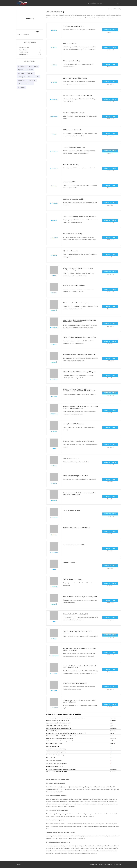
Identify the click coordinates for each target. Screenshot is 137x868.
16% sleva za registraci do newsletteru (74, 286)
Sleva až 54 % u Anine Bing (71, 164)
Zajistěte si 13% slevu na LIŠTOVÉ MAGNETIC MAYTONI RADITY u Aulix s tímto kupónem (80, 407)
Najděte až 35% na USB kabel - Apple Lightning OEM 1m (80, 337)
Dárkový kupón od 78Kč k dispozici (73, 424)
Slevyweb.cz (111, 9)
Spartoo (21, 70)
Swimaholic (29, 84)
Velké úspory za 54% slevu (71, 182)
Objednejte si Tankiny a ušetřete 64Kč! (74, 545)
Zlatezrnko (21, 73)
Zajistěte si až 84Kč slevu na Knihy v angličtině (76, 528)
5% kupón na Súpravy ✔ (70, 562)
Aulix (37, 77)
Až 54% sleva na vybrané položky (73, 130)
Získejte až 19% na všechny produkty (74, 199)
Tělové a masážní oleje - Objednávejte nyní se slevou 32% (79, 355)
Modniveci (30, 73)
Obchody (18, 864)
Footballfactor (22, 66)
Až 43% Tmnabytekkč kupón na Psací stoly (75, 476)
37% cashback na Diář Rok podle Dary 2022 (76, 614)
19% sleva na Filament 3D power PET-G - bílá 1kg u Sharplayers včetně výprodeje (78, 269)
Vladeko (30, 77)
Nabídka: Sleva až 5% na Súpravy (73, 579)
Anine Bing (118, 9)
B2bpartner (21, 80)
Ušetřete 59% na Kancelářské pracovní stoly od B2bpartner (80, 372)
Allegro (20, 84)
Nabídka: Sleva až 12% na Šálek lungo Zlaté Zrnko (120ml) (80, 597)
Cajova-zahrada (34, 66)
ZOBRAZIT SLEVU (110, 30)
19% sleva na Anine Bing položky (73, 234)
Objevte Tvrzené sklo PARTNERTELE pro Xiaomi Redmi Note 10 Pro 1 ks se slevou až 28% (79, 321)
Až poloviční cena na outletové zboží (73, 26)
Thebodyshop (31, 80)
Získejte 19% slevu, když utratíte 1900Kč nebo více (78, 95)
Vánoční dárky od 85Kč (70, 43)
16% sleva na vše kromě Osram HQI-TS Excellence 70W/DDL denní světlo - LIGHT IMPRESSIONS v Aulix (79, 390)
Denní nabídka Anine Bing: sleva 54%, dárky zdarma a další (80, 216)
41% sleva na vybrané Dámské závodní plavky (76, 303)
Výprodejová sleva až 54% (71, 251)
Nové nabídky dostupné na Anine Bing (74, 147)
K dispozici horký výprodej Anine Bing (74, 113)
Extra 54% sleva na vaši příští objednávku (75, 78)
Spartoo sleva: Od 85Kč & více (72, 510)
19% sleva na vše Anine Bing (71, 61)
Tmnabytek (22, 77)
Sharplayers (22, 87)
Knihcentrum (29, 70)
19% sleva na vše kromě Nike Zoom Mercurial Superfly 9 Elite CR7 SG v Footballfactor (79, 494)
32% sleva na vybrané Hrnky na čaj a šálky (75, 683)
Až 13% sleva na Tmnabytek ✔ (72, 458)
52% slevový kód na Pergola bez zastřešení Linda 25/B (79, 441)
